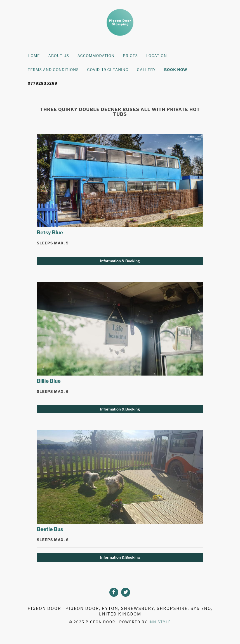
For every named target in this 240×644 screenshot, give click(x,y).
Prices (130, 56)
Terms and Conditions (53, 70)
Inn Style (160, 622)
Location (157, 56)
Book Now (176, 70)
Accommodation (96, 56)
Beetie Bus (50, 529)
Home (34, 56)
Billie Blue (49, 381)
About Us (58, 56)
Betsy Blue (50, 233)
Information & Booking (120, 261)
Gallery (146, 70)
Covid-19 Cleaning (108, 70)
